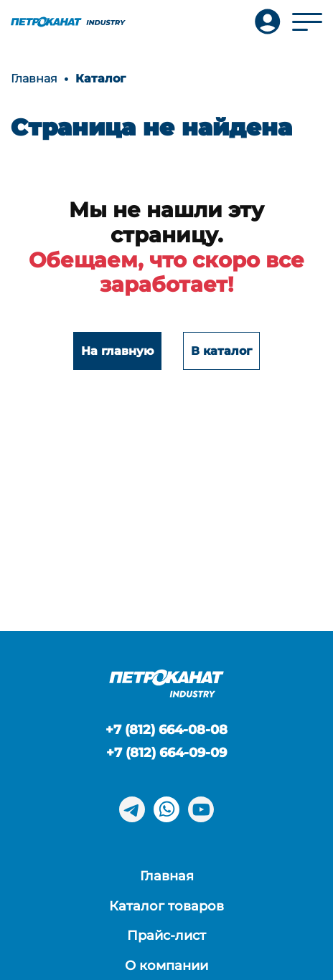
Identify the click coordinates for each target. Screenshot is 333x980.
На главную (117, 351)
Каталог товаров (166, 906)
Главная (167, 876)
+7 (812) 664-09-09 (166, 753)
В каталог (221, 351)
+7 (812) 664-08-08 (166, 730)
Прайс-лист (166, 936)
